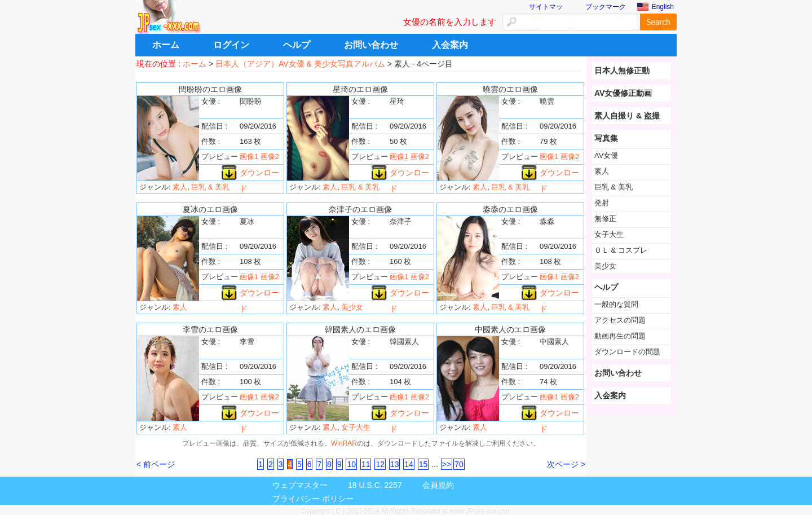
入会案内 (450, 45)
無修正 (605, 219)
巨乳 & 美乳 (210, 187)
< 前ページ (156, 464)
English (663, 7)
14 (409, 464)
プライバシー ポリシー (313, 499)
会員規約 (438, 485)
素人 (180, 187)
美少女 (352, 307)
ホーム (166, 45)
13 (395, 464)
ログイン (231, 45)
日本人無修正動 (622, 71)
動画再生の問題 (620, 336)
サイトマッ (546, 7)
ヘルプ (297, 45)
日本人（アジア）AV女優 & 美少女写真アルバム (300, 64)
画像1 (249, 157)
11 (366, 464)
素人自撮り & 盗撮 (627, 116)
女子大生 (356, 427)
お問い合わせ (371, 45)
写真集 (606, 138)
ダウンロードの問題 (627, 352)
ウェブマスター (300, 485)
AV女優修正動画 (623, 93)
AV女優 (606, 155)
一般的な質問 (616, 304)
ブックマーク (606, 7)
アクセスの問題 (620, 320)
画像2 (270, 157)
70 (459, 464)
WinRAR (344, 443)
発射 (602, 203)
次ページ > (566, 464)
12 (380, 464)
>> (447, 464)
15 (423, 464)
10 (351, 464)
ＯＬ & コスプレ (621, 250)
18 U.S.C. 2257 (375, 485)
